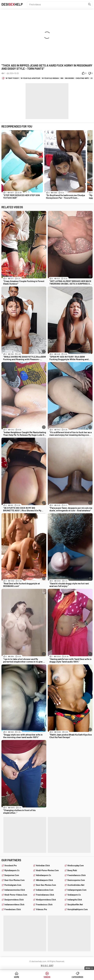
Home (17, 977)
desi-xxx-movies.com (14, 880)
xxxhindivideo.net (76, 885)
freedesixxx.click (44, 904)
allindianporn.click (44, 880)
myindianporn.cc (12, 870)
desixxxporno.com (76, 880)
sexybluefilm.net (75, 904)
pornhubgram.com (13, 885)
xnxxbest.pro (11, 865)
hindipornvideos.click (46, 900)
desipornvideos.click (14, 900)
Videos (47, 977)
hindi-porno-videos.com (16, 895)
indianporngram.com (77, 890)
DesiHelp (12, 4)
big (62, 78)
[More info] (44, 276)
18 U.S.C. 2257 (47, 966)
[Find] (90, 4)
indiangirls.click (75, 900)
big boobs (70, 78)
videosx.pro (41, 909)
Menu (88, 968)
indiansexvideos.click (14, 904)
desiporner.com (12, 875)
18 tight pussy (12, 78)
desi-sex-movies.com (46, 885)
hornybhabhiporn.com (78, 909)
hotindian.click (43, 865)
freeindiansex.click (45, 895)
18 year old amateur (30, 78)
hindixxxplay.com (76, 865)
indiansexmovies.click (15, 890)
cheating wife (82, 78)
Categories (77, 977)
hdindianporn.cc (44, 875)
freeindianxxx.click (76, 875)
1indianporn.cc (74, 895)
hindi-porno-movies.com (47, 870)
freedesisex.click (13, 909)
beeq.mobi (72, 870)
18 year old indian (50, 78)
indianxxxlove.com (45, 890)
